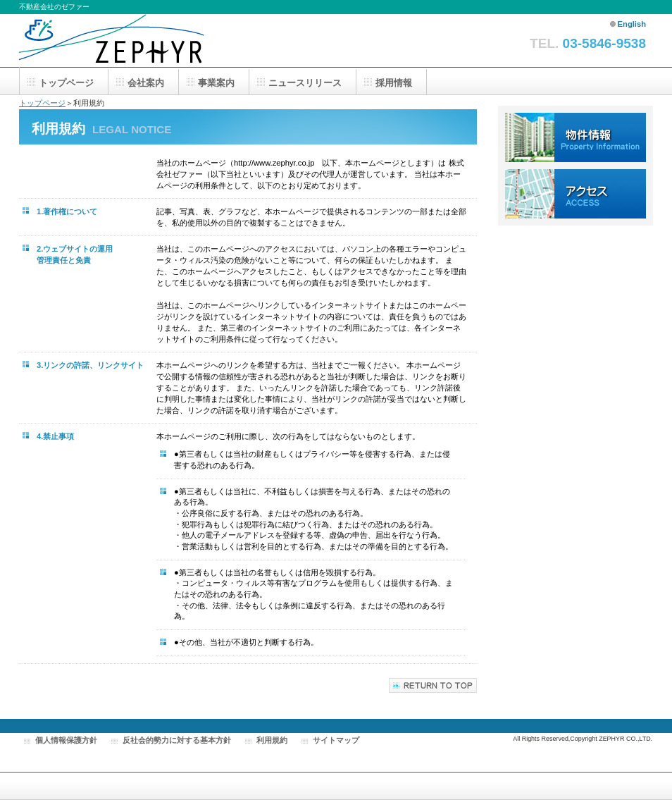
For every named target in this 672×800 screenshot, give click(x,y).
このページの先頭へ (433, 685)
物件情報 (575, 137)
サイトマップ (336, 740)
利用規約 (272, 740)
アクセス (575, 194)
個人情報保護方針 (66, 740)
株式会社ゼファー (125, 41)
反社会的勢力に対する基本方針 (177, 740)
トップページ (42, 103)
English (632, 24)
